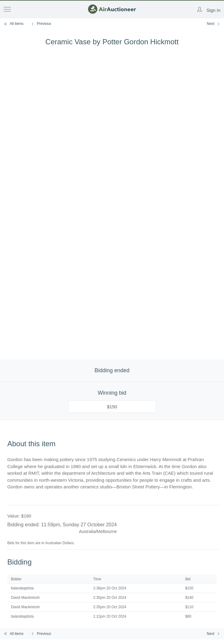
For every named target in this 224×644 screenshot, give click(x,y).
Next (214, 24)
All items (14, 24)
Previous (41, 24)
